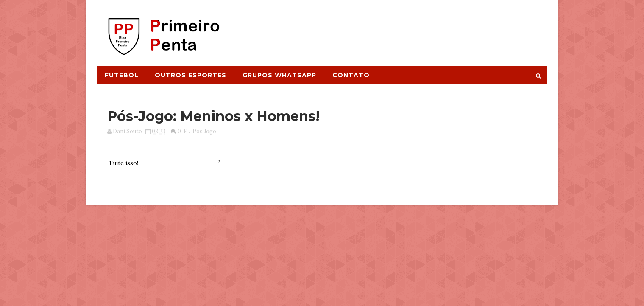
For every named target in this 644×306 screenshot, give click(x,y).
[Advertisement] (392, 28)
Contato (351, 75)
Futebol (122, 75)
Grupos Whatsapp (279, 75)
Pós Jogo (204, 131)
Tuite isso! (123, 163)
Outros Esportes (191, 75)
